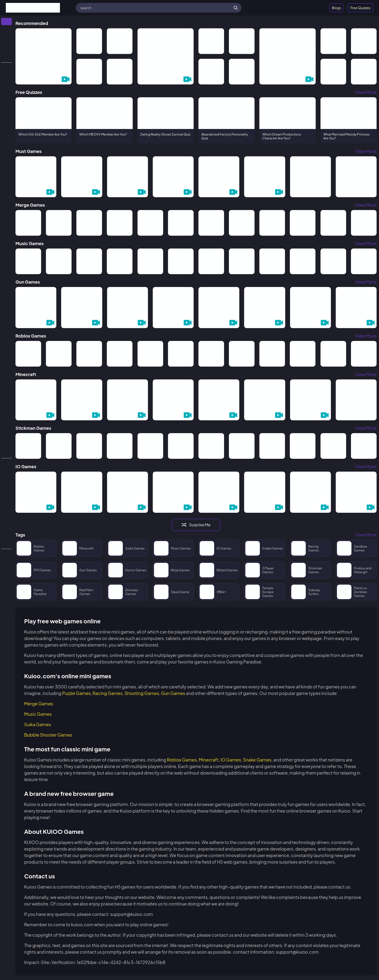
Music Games (38, 714)
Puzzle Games (76, 693)
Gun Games (173, 693)
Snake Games (257, 760)
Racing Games (108, 693)
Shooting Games (142, 693)
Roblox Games (182, 760)
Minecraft (209, 760)
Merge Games (39, 704)
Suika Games (38, 724)
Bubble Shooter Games (48, 735)
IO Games (231, 760)
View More (366, 92)
